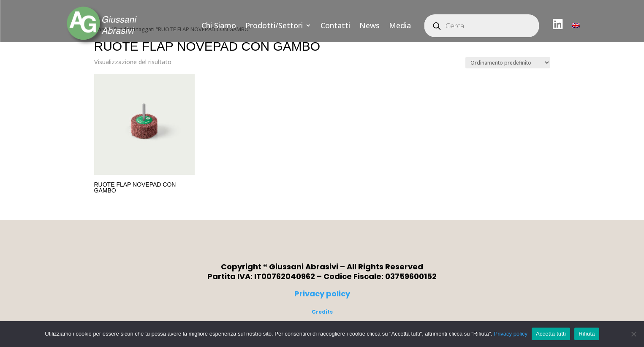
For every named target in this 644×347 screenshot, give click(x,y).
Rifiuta (587, 334)
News (370, 25)
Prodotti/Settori (274, 25)
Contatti (335, 25)
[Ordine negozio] (508, 63)
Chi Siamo (219, 25)
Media (400, 25)
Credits (322, 312)
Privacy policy (322, 294)
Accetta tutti (551, 334)
